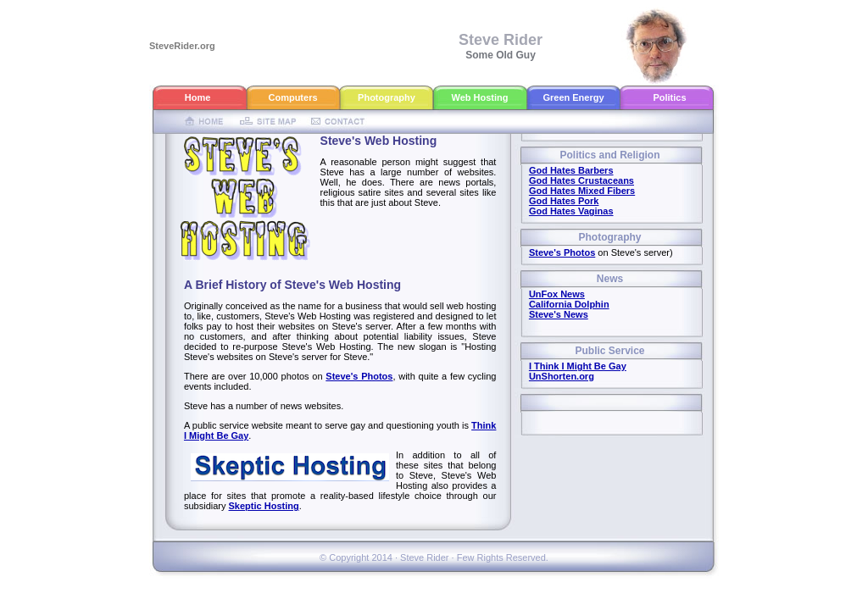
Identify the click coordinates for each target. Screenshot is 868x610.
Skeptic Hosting (264, 506)
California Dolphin (569, 304)
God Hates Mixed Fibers (582, 191)
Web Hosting (479, 97)
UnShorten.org (562, 376)
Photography (387, 97)
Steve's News (559, 314)
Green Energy (573, 97)
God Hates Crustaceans (581, 180)
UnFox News (557, 294)
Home (198, 97)
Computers (292, 97)
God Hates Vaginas (571, 211)
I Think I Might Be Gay (578, 366)
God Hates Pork (564, 201)
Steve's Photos (359, 376)
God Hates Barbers (571, 170)
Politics (669, 97)
